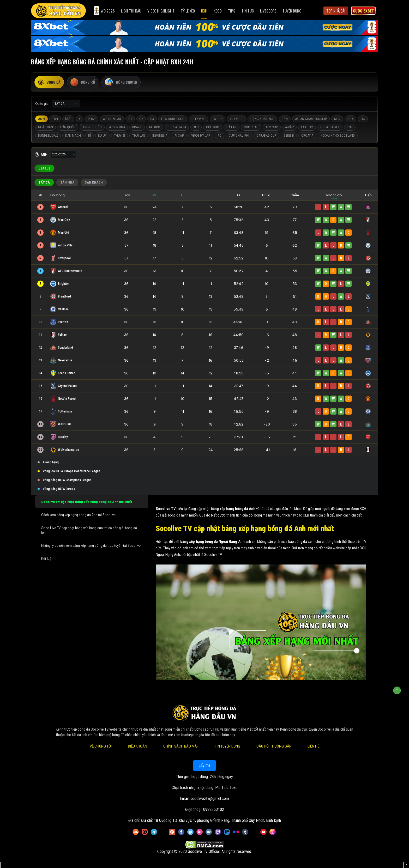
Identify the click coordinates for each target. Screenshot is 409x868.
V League (236, 119)
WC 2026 (104, 11)
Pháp (92, 119)
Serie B (289, 135)
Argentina (117, 127)
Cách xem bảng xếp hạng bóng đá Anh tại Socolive (79, 515)
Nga (350, 119)
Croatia (307, 135)
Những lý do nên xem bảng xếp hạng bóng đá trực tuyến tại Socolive (91, 545)
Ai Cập (179, 135)
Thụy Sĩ (119, 135)
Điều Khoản (137, 746)
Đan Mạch (73, 135)
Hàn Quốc (68, 127)
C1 (130, 119)
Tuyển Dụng (292, 11)
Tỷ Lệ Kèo (188, 11)
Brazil (137, 127)
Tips (232, 11)
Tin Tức (248, 11)
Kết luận (47, 559)
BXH (204, 11)
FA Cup (218, 119)
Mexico (155, 127)
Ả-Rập (289, 127)
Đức (68, 119)
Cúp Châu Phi (239, 135)
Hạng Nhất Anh (262, 119)
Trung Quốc (92, 127)
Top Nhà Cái (336, 11)
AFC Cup (272, 127)
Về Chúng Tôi (101, 746)
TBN (55, 119)
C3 (152, 119)
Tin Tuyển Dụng (228, 746)
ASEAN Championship (311, 119)
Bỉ (89, 135)
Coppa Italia (177, 127)
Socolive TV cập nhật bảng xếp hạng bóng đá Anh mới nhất (87, 502)
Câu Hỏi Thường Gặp (274, 746)
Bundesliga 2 (48, 135)
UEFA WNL (198, 119)
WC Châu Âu (112, 119)
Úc (363, 119)
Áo (219, 135)
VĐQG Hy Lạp (201, 135)
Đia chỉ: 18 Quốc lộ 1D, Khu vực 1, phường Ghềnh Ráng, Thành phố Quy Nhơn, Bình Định (211, 820)
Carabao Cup (266, 135)
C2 (141, 119)
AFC (196, 127)
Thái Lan (139, 135)
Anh (41, 119)
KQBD (218, 11)
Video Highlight (161, 11)
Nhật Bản (46, 127)
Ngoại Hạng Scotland (338, 135)
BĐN (285, 119)
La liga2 (307, 127)
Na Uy (102, 135)
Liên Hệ (313, 746)
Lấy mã (204, 765)
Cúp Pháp (251, 127)
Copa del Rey (330, 127)
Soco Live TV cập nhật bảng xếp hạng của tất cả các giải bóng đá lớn (89, 530)
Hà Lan (231, 127)
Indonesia (160, 135)
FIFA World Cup (173, 119)
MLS (337, 119)
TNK (350, 127)
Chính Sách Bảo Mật (181, 746)
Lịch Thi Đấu (131, 11)
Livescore (268, 11)
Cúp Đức (213, 127)
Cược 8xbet (363, 11)
